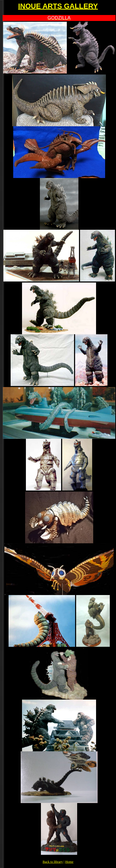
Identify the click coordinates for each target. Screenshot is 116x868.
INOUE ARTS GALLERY (58, 6)
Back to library (53, 862)
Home (69, 862)
